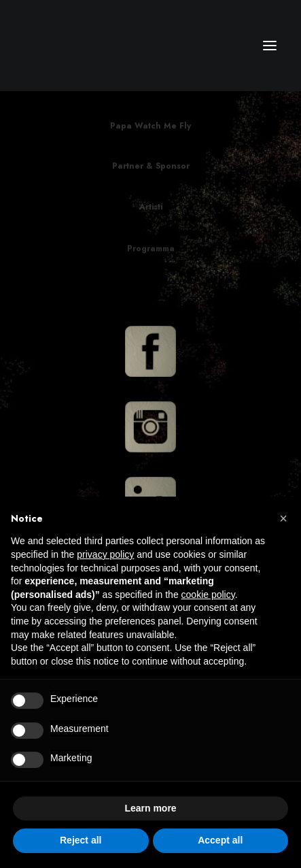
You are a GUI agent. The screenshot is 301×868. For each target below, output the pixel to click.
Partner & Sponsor (151, 166)
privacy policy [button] (105, 554)
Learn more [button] (150, 808)
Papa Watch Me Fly (150, 126)
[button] (283, 518)
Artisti (151, 207)
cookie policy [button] (208, 595)
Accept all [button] (220, 840)
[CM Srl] (75, 46)
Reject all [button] (81, 840)
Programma (151, 261)
